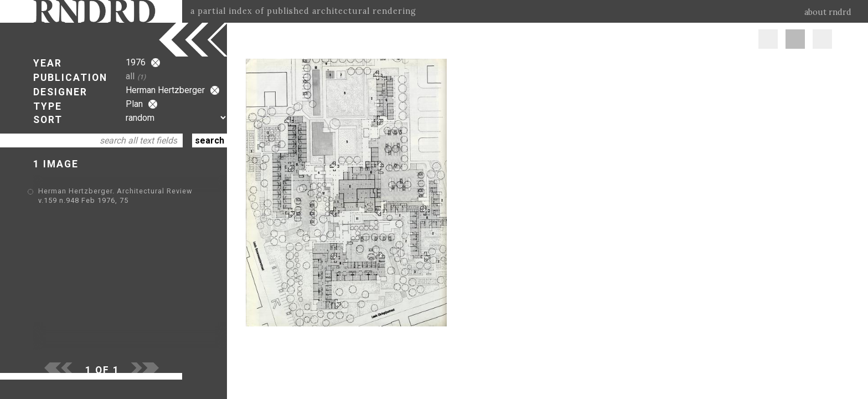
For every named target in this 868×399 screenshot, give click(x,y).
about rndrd (828, 12)
